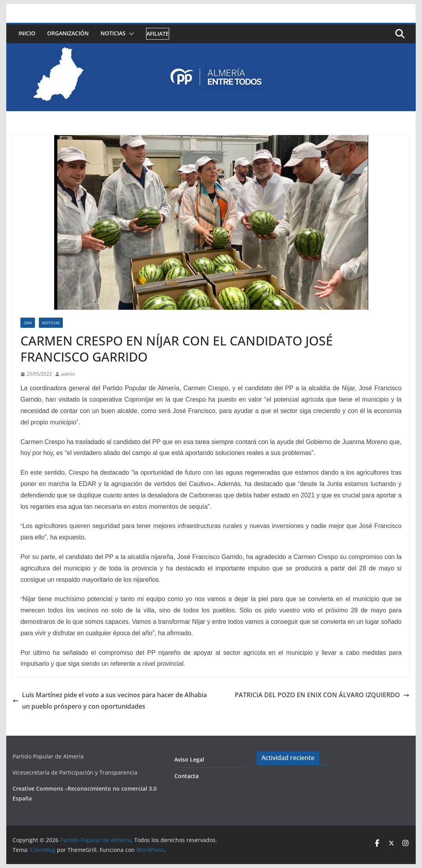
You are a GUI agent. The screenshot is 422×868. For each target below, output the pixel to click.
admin (68, 374)
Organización (68, 33)
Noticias (113, 33)
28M (28, 323)
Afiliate (158, 34)
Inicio (27, 33)
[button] (130, 34)
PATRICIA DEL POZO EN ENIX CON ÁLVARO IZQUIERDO (322, 695)
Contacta (186, 776)
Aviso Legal (189, 759)
